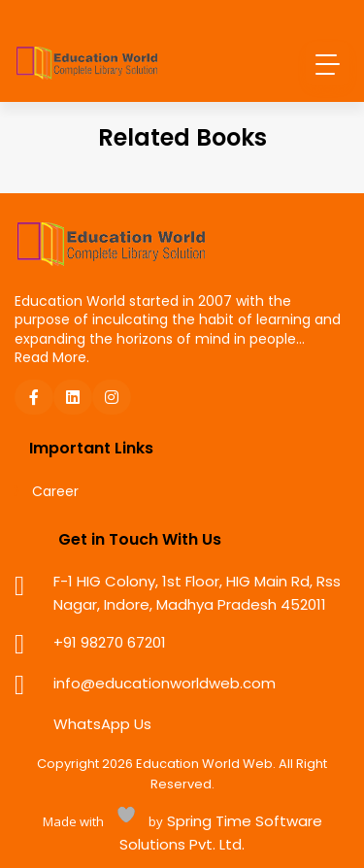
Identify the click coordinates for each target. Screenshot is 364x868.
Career (55, 492)
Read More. (52, 357)
